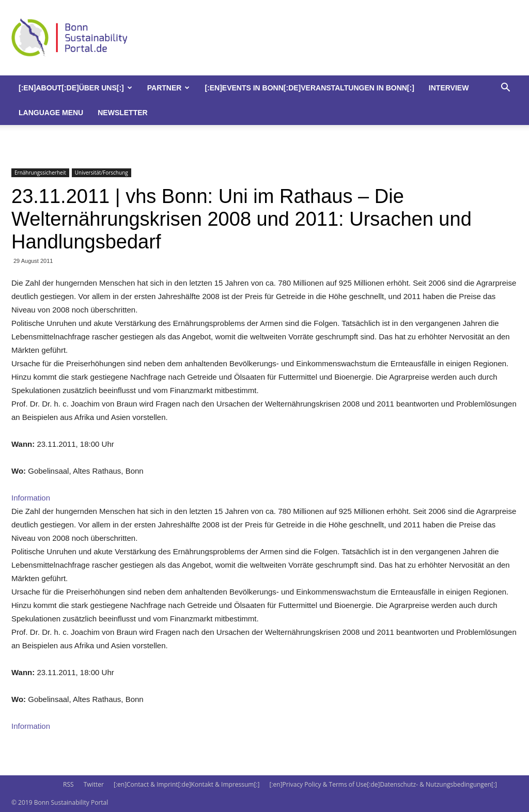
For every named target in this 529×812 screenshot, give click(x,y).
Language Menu (51, 113)
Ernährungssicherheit (40, 173)
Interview (449, 88)
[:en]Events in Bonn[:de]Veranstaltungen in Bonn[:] (309, 88)
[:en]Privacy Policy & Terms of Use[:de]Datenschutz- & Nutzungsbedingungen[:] (383, 784)
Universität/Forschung (102, 173)
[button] (505, 89)
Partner (169, 88)
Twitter (94, 784)
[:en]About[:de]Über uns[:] (75, 88)
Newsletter (122, 113)
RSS (68, 784)
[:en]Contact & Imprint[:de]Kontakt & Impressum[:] (186, 784)
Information (31, 498)
